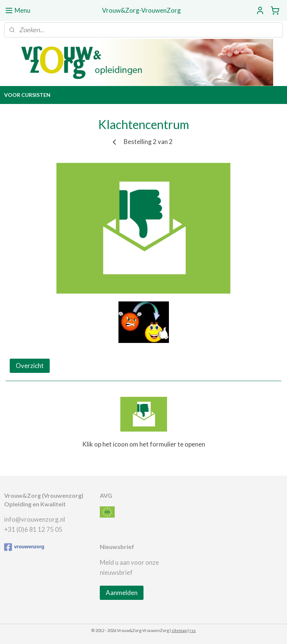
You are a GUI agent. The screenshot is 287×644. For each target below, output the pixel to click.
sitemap (179, 630)
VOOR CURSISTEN (27, 95)
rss (193, 630)
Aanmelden (122, 593)
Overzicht (30, 366)
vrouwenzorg (24, 547)
